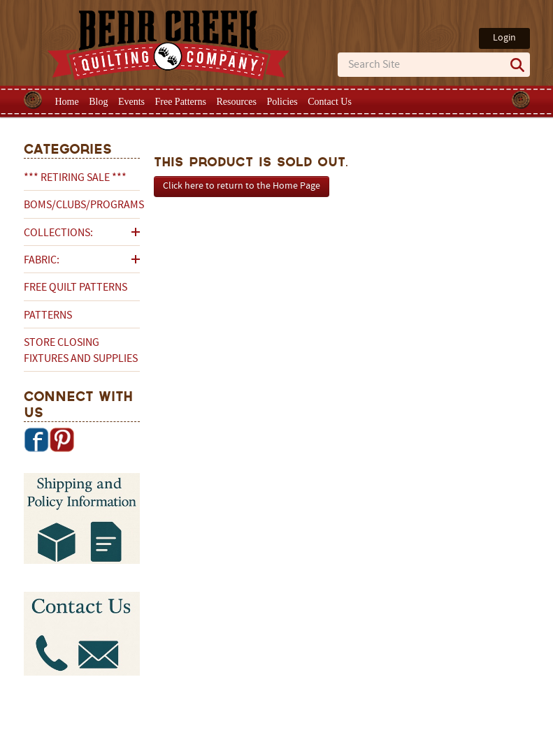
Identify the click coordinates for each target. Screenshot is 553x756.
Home (67, 102)
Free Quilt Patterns (76, 288)
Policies (282, 102)
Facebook (36, 439)
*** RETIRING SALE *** (75, 178)
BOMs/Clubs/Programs (82, 205)
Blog (98, 102)
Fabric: (42, 261)
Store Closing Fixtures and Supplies (81, 351)
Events (131, 102)
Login (504, 38)
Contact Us (330, 102)
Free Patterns (180, 102)
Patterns (48, 316)
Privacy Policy (387, 712)
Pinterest (62, 439)
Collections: (58, 233)
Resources (236, 102)
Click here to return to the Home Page (242, 186)
